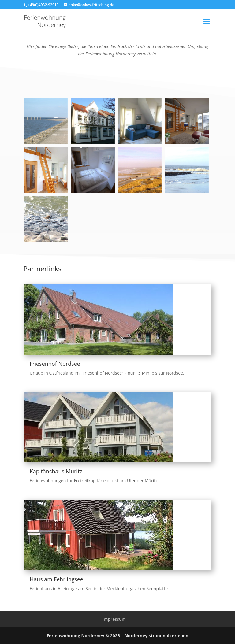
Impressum (114, 619)
